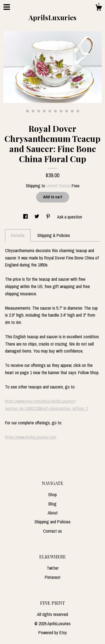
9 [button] (72, 111)
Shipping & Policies (54, 235)
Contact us (53, 531)
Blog (53, 504)
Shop (53, 495)
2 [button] (33, 111)
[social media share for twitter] (37, 217)
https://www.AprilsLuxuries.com (31, 437)
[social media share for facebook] (26, 217)
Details (18, 235)
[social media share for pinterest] (49, 217)
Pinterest (53, 577)
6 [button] (55, 111)
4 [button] (44, 111)
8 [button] (67, 111)
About (53, 513)
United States (58, 186)
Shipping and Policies (53, 522)
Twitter (53, 568)
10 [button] (78, 111)
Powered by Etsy (53, 633)
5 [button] (50, 111)
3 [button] (39, 111)
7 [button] (61, 111)
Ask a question (70, 217)
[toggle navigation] (7, 7)
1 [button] (27, 111)
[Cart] (99, 8)
